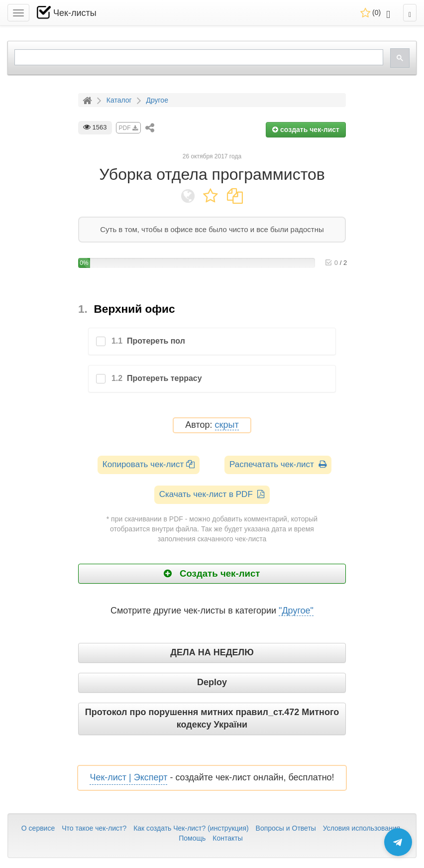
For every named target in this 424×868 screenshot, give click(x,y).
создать (306, 129)
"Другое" (296, 611)
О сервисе (38, 828)
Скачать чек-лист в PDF (212, 494)
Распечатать (278, 464)
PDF (128, 128)
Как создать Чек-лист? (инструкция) (191, 828)
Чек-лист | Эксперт (128, 777)
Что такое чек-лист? (94, 828)
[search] (198, 58)
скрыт (227, 425)
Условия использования (362, 828)
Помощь (192, 838)
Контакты (227, 838)
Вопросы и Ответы (286, 828)
